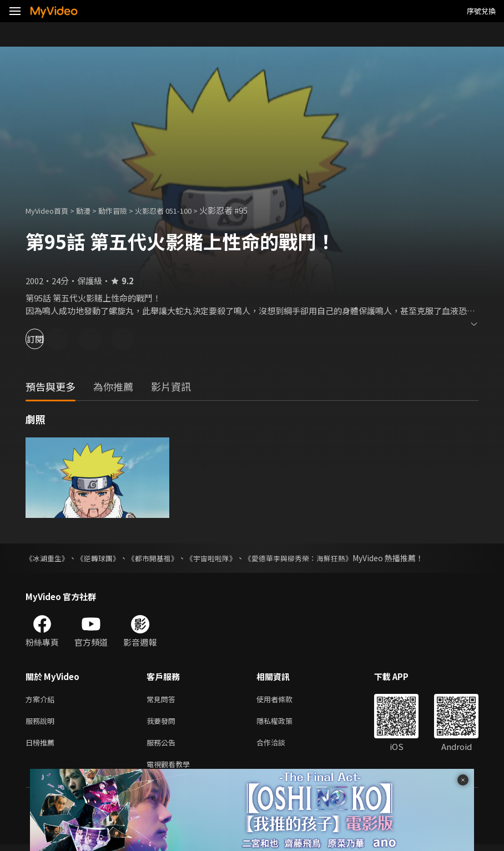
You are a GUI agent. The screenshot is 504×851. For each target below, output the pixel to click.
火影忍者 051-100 (182, 210)
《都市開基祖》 (162, 558)
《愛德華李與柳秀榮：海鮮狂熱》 (317, 558)
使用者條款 (284, 700)
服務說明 (42, 723)
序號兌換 (481, 11)
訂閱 (48, 339)
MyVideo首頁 (51, 210)
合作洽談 (280, 746)
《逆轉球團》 (103, 558)
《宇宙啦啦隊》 (224, 558)
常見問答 (163, 700)
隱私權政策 (284, 723)
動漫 (92, 210)
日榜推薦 (42, 746)
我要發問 (163, 723)
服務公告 (163, 746)
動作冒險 (125, 210)
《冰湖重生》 (49, 558)
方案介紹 (42, 700)
